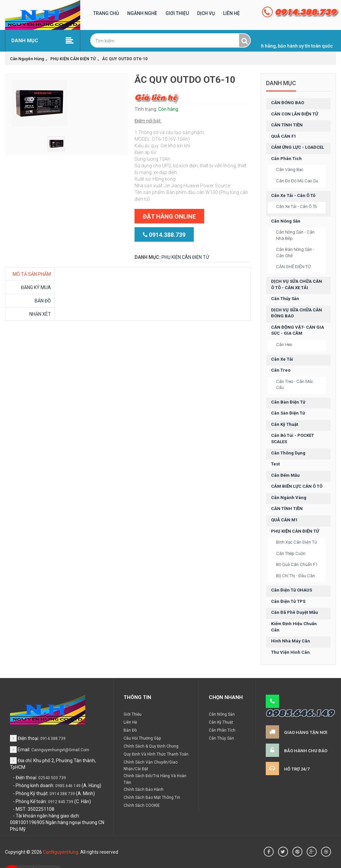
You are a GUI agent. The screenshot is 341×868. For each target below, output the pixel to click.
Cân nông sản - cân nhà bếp (295, 235)
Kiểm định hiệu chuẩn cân (294, 627)
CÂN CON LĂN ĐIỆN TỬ (295, 114)
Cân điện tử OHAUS (292, 590)
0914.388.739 (164, 235)
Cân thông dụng (288, 453)
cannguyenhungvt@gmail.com (60, 750)
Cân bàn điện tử (288, 402)
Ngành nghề (142, 13)
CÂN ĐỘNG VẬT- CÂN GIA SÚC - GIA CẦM (298, 330)
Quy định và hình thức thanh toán (156, 754)
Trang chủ (106, 13)
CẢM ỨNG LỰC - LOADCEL (298, 147)
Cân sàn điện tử (288, 413)
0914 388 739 (62, 794)
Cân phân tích (286, 159)
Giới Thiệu (177, 13)
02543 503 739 (52, 778)
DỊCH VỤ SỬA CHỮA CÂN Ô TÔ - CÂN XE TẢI (297, 284)
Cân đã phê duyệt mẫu (295, 612)
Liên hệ (231, 13)
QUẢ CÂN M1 (284, 520)
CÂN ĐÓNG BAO (288, 103)
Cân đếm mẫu (285, 475)
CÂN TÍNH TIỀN (287, 125)
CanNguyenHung (61, 852)
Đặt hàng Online (169, 216)
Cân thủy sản (285, 299)
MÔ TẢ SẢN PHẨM (32, 274)
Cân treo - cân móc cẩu (295, 385)
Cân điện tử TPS (288, 601)
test (275, 464)
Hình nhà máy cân (291, 641)
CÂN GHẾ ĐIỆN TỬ (293, 267)
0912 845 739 (61, 802)
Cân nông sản (286, 221)
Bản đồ (43, 301)
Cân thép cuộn (291, 553)
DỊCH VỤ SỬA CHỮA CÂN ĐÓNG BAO (297, 313)
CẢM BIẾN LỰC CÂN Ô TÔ (297, 486)
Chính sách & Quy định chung (151, 746)
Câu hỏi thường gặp (142, 738)
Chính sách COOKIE (142, 805)
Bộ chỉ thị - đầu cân (296, 576)
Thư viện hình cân (290, 652)
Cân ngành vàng (289, 498)
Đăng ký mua (36, 287)
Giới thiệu (133, 714)
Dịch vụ (206, 13)
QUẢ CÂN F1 (284, 136)
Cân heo (284, 345)
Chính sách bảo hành (144, 789)
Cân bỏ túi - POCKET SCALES (293, 438)
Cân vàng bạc (290, 170)
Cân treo (281, 370)
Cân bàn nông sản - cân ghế (295, 253)
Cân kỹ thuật (285, 424)
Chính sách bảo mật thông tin (152, 797)
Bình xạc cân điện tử (297, 542)
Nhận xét (40, 314)
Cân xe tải (282, 359)
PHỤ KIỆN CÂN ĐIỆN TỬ (185, 257)
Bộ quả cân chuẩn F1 (297, 564)
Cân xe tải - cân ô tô (293, 195)
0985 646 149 (68, 786)
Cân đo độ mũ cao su (297, 181)
